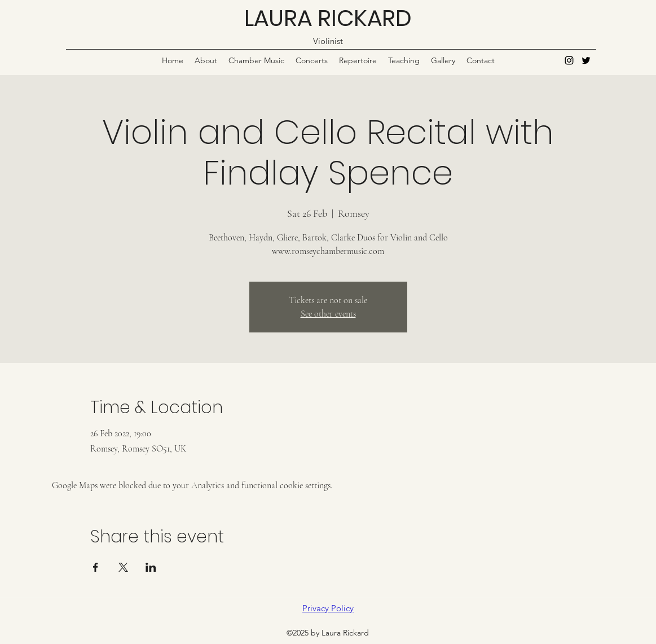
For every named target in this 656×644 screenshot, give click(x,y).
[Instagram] (569, 60)
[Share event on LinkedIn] (151, 567)
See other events (328, 314)
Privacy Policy (328, 608)
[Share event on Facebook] (96, 567)
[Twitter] (586, 60)
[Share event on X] (123, 567)
